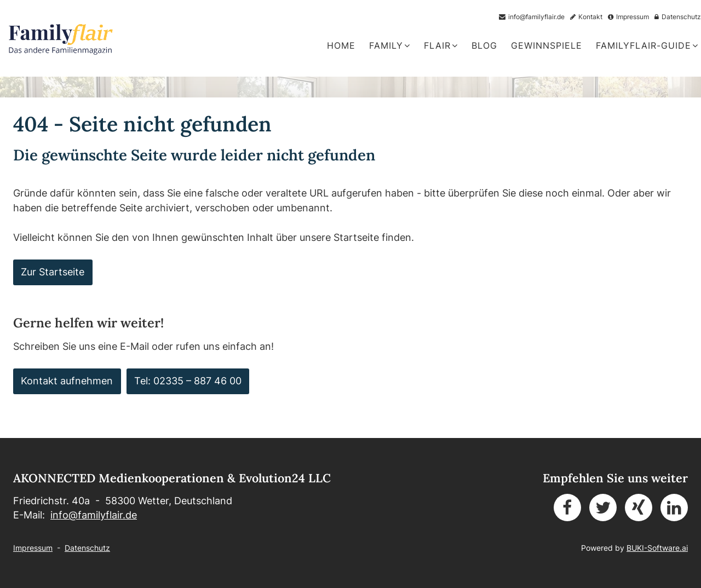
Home (341, 45)
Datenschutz (87, 548)
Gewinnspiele (547, 45)
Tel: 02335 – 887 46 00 (188, 381)
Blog (484, 45)
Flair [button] (441, 45)
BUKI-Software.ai (657, 548)
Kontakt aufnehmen (67, 381)
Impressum (33, 548)
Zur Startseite (53, 272)
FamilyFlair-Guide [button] (647, 45)
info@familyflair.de (94, 515)
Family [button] (390, 45)
